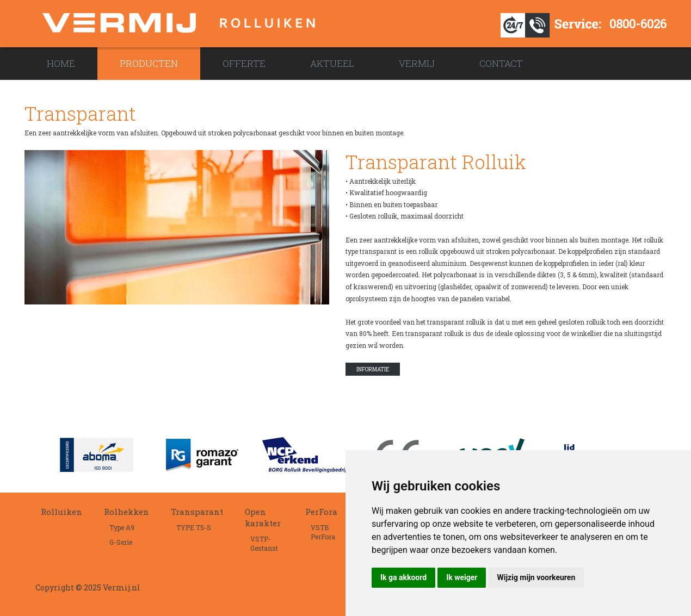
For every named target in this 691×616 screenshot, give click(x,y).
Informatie (373, 369)
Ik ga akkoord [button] (403, 577)
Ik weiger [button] (462, 577)
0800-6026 (638, 24)
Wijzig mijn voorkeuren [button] (536, 577)
